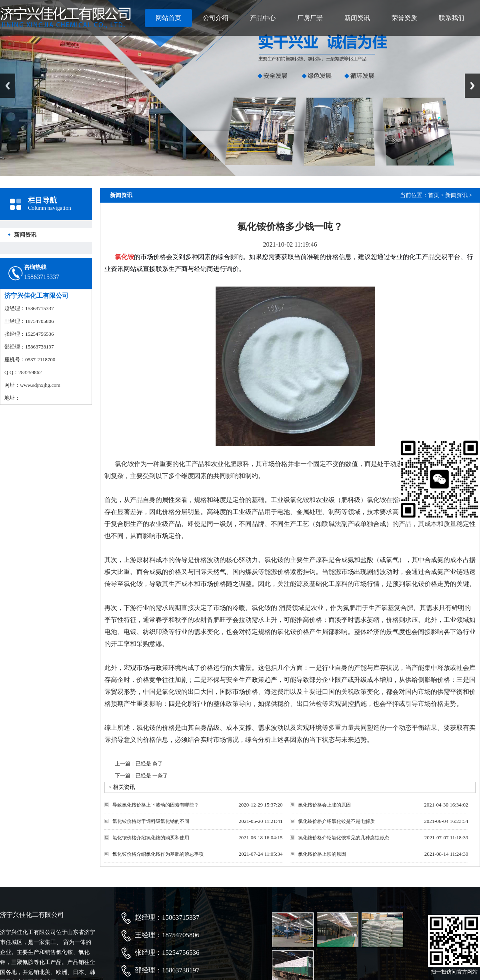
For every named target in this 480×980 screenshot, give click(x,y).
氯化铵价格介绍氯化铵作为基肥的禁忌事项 (158, 854)
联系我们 (452, 18)
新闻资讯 (357, 18)
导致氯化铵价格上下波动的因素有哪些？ (156, 805)
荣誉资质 (404, 18)
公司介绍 (216, 18)
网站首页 (168, 18)
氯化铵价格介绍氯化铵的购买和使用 (151, 838)
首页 (434, 195)
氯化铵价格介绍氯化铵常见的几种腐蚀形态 (344, 838)
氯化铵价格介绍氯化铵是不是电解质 (336, 821)
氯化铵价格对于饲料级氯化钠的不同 (151, 821)
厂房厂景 (310, 18)
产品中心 (263, 18)
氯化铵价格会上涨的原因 (324, 805)
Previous (8, 86)
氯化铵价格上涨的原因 (322, 854)
